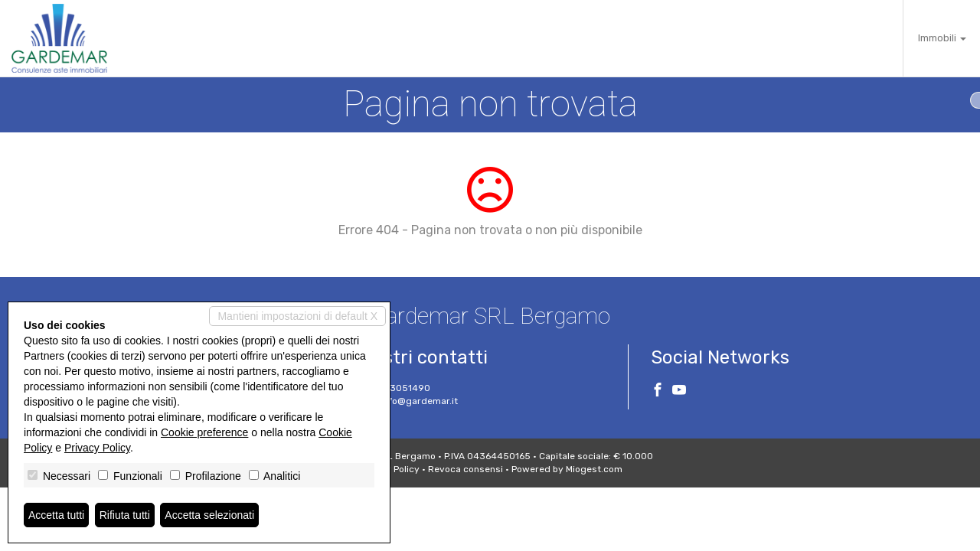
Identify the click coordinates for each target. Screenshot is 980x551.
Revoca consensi (465, 469)
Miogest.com (594, 469)
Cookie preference (204, 432)
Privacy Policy (97, 448)
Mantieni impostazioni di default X (297, 316)
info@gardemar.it (419, 401)
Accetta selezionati (209, 515)
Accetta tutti (56, 515)
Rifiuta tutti (125, 515)
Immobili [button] (942, 38)
